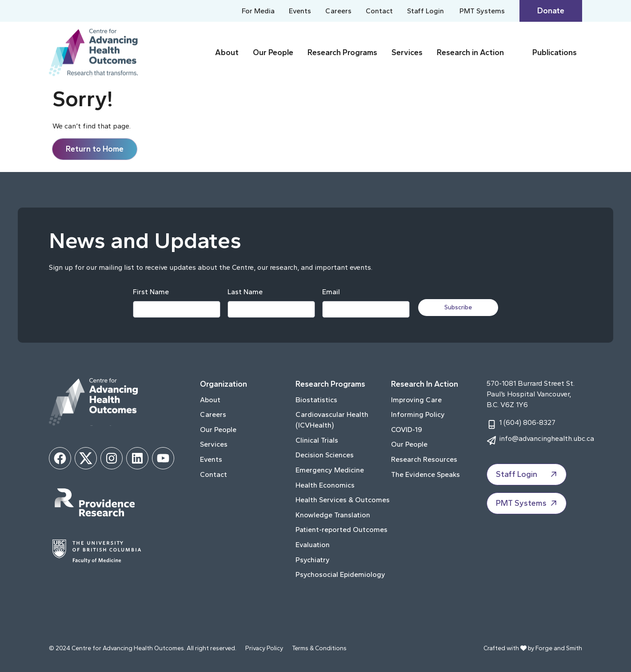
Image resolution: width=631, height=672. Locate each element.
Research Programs (342, 52)
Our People (273, 52)
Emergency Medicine (330, 470)
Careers (338, 11)
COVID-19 (407, 430)
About (227, 52)
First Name (151, 292)
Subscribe (459, 307)
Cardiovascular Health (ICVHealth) (332, 420)
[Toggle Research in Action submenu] (516, 53)
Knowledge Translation (333, 515)
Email (331, 292)
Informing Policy (418, 414)
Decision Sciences (325, 455)
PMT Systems (482, 11)
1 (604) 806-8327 (527, 422)
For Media (258, 11)
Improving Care (416, 400)
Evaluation (313, 545)
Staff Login (425, 11)
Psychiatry (313, 560)
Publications (555, 52)
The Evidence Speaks (425, 474)
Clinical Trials (317, 440)
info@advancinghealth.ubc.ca (547, 438)
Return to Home (95, 149)
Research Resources (424, 459)
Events (300, 11)
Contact (379, 11)
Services (407, 52)
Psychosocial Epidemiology (340, 574)
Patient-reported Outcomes (341, 530)
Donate (551, 11)
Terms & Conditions (319, 648)
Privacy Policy (264, 648)
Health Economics (325, 485)
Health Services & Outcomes (343, 500)
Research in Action (470, 52)
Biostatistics (316, 400)
